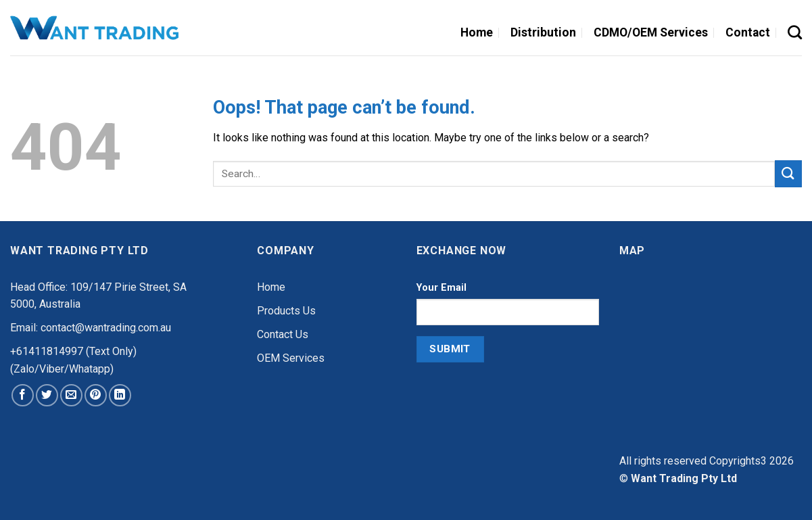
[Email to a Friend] (71, 395)
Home (271, 287)
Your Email (441, 288)
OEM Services (291, 358)
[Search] (795, 32)
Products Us (286, 311)
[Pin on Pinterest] (96, 395)
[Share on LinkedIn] (120, 395)
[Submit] (788, 173)
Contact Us (283, 334)
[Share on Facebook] (23, 395)
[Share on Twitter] (47, 395)
